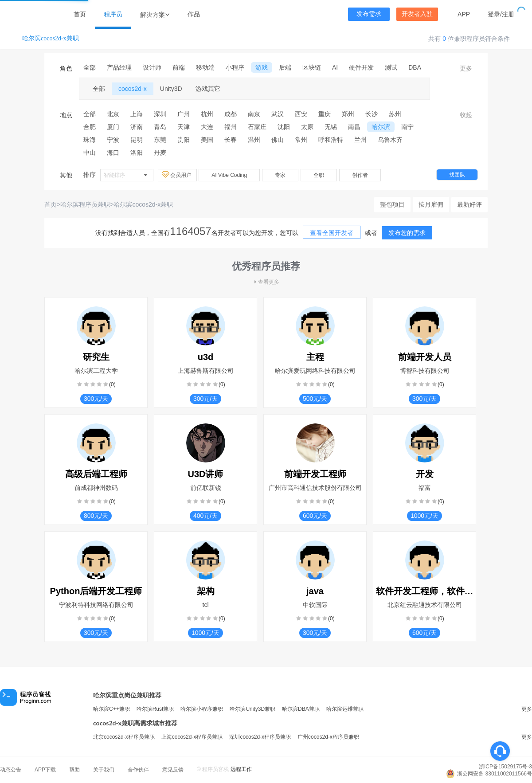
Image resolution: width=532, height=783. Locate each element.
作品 (194, 14)
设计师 (152, 67)
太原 (307, 127)
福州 (231, 127)
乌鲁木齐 (390, 140)
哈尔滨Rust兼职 (155, 709)
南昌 (354, 127)
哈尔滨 (381, 127)
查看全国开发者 (332, 233)
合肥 (90, 127)
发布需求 (369, 14)
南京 (254, 114)
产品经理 (119, 67)
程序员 (113, 14)
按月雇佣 (431, 204)
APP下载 (45, 770)
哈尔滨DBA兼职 (301, 709)
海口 (113, 153)
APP (464, 14)
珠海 (90, 140)
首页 (80, 14)
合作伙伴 (138, 770)
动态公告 (11, 770)
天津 (184, 127)
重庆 (325, 114)
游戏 (262, 67)
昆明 (137, 140)
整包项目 (392, 204)
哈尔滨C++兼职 (111, 709)
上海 (137, 114)
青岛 (160, 127)
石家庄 (257, 127)
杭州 (207, 114)
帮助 (74, 770)
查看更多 (266, 282)
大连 (207, 127)
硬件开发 (361, 67)
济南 (137, 127)
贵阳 (184, 140)
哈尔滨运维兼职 (345, 709)
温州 (254, 140)
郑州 (348, 114)
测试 (391, 67)
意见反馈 (173, 770)
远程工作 (241, 769)
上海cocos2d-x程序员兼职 (192, 737)
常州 (301, 140)
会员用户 (177, 175)
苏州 (395, 114)
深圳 (160, 114)
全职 (319, 175)
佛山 (278, 140)
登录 (494, 14)
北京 (113, 114)
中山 (90, 153)
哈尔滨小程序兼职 (202, 709)
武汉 (278, 114)
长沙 (372, 114)
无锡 (331, 127)
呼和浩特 (331, 140)
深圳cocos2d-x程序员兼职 (260, 737)
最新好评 (469, 204)
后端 (285, 67)
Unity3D (171, 89)
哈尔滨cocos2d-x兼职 (51, 38)
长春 (231, 140)
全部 (90, 67)
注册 (508, 14)
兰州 (360, 140)
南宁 (407, 127)
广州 (184, 114)
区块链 (312, 67)
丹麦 (160, 153)
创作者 (360, 175)
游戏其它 (208, 89)
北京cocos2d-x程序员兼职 (124, 737)
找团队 (457, 175)
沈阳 (284, 127)
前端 (179, 67)
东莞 (160, 140)
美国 (207, 140)
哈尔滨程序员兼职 (85, 204)
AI (335, 67)
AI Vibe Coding (229, 175)
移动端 (205, 67)
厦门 (113, 127)
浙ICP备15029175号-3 (505, 767)
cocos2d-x (133, 89)
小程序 (235, 67)
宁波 (113, 140)
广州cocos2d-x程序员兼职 (328, 737)
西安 (301, 114)
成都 (231, 114)
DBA (415, 67)
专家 (280, 175)
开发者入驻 (417, 14)
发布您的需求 (407, 233)
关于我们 (104, 770)
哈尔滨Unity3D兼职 (252, 709)
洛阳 (137, 153)
